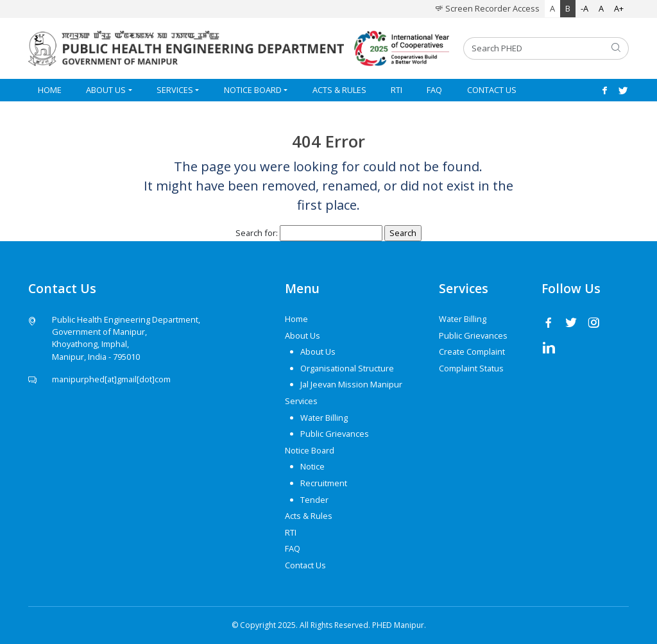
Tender (314, 500)
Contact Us (492, 90)
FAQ (434, 90)
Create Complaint (472, 352)
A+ (619, 8)
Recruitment (324, 483)
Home (50, 90)
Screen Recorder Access (487, 9)
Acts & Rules (339, 90)
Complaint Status (471, 368)
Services (175, 90)
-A (584, 8)
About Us (106, 90)
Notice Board (253, 90)
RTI (397, 90)
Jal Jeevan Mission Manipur (351, 384)
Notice (312, 466)
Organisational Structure (347, 368)
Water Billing (324, 418)
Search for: (257, 233)
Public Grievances (335, 434)
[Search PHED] (534, 48)
